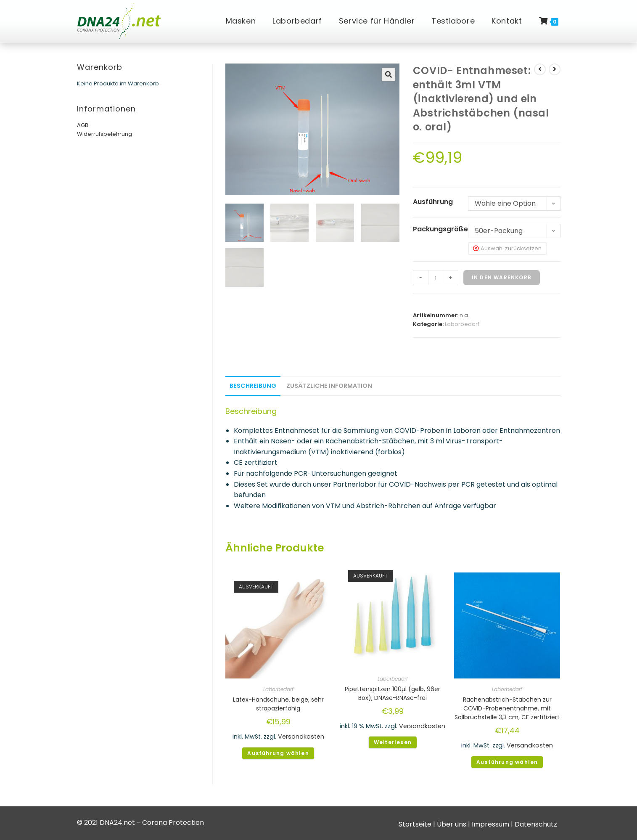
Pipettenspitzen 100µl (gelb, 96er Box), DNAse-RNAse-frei (393, 693)
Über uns (452, 824)
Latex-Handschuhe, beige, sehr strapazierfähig (278, 704)
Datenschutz (536, 824)
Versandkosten (301, 737)
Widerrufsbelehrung (104, 134)
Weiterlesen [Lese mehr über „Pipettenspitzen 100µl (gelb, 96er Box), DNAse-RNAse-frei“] (393, 742)
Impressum (490, 824)
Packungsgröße (440, 229)
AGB (83, 125)
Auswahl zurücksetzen (511, 248)
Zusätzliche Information (329, 386)
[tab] (253, 386)
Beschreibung (253, 386)
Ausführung (433, 202)
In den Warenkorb (502, 277)
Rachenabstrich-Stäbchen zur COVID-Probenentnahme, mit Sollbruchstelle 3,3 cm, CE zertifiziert (507, 708)
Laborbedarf (462, 324)
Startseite (415, 824)
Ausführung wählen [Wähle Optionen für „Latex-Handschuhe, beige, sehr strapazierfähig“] (278, 753)
